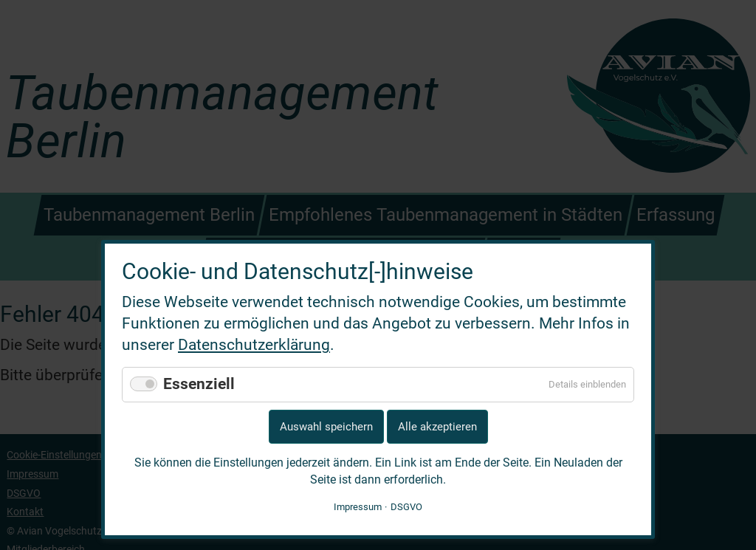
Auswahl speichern (326, 427)
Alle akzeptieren (437, 427)
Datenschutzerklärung (254, 345)
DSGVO (406, 507)
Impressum (358, 507)
